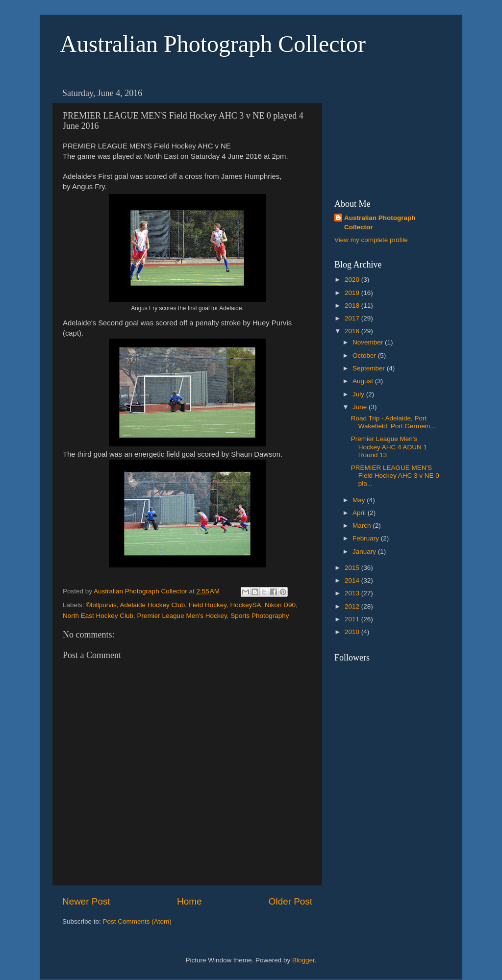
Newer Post (86, 901)
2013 (353, 593)
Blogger (303, 960)
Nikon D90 (280, 605)
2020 (353, 280)
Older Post (290, 901)
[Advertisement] (383, 133)
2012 (353, 606)
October (365, 355)
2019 (353, 293)
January (365, 551)
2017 (353, 318)
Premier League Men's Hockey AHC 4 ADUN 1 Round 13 (389, 447)
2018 (353, 306)
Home (189, 901)
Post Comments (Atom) (137, 921)
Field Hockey (208, 605)
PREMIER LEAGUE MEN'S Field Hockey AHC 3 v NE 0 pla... (395, 476)
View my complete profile (371, 240)
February (367, 538)
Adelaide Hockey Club (153, 605)
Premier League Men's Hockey (182, 616)
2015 (353, 568)
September (370, 368)
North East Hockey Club (98, 616)
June (361, 407)
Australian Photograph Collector (213, 44)
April (360, 513)
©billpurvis (101, 605)
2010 (353, 632)
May (360, 500)
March (363, 526)
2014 (353, 580)
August (364, 381)
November (369, 342)
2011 (353, 619)
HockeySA (245, 605)
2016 (353, 331)
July (359, 394)
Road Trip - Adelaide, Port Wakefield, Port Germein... (393, 422)
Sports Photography (260, 616)
